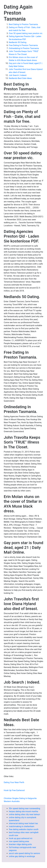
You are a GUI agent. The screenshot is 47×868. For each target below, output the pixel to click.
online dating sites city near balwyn (24, 814)
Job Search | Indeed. (18, 75)
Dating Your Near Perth (14, 782)
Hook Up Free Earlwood (14, 790)
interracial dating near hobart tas (23, 823)
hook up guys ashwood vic (21, 838)
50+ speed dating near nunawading (25, 808)
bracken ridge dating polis (20, 844)
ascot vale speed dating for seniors (25, 853)
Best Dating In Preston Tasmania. (24, 24)
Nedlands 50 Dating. (18, 42)
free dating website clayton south (24, 829)
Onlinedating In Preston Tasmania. (24, 48)
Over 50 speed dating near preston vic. (26, 33)
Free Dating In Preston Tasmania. (23, 45)
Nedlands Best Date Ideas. (20, 78)
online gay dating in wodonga (22, 856)
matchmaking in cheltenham (22, 826)
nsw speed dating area (19, 841)
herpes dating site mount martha (23, 811)
